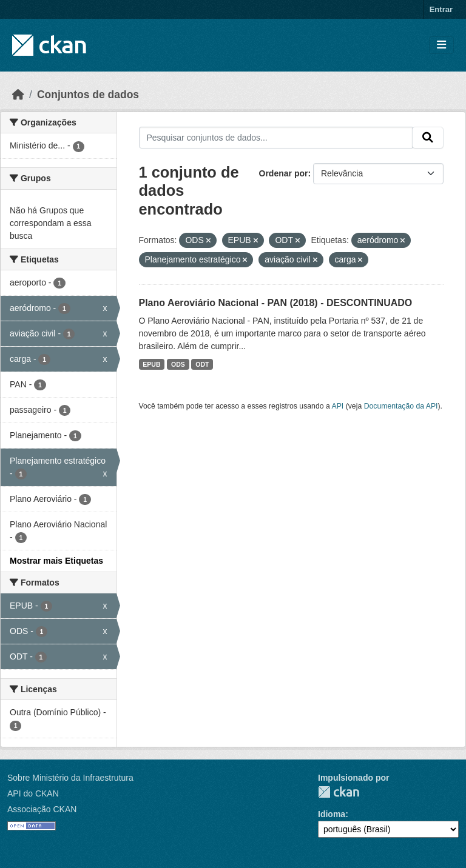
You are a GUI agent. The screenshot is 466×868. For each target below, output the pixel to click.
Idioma (332, 814)
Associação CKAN (42, 809)
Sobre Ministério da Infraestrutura (70, 778)
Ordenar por (284, 173)
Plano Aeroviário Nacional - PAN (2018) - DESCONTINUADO (276, 303)
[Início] (18, 95)
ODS (178, 364)
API (338, 406)
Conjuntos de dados (88, 95)
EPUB (151, 364)
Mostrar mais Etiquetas (56, 561)
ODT (202, 364)
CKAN (339, 792)
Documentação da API (401, 406)
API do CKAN (33, 793)
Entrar (441, 9)
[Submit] (428, 138)
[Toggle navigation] (441, 45)
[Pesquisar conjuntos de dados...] (276, 138)
